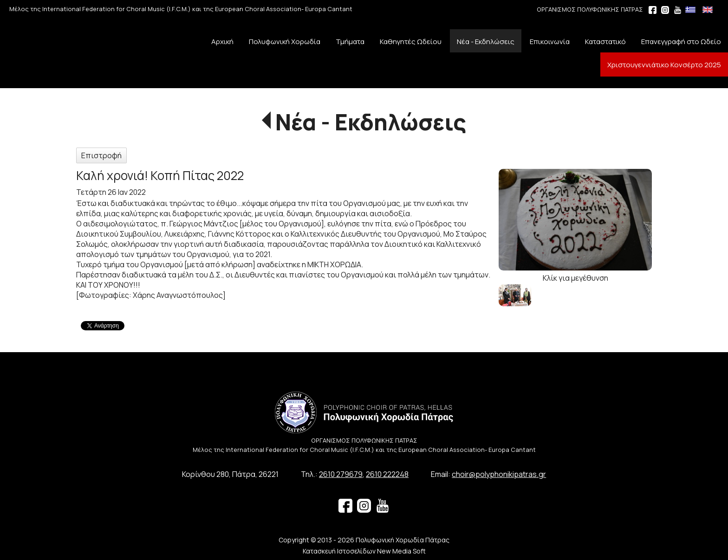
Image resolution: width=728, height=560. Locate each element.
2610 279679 (341, 474)
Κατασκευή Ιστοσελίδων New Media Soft (364, 551)
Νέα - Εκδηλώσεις (371, 122)
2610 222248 (387, 474)
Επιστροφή (101, 155)
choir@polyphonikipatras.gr (499, 474)
